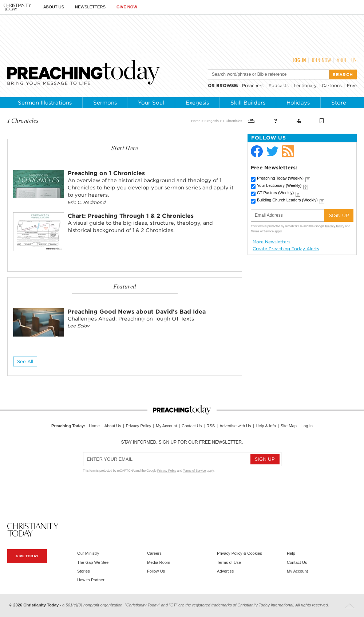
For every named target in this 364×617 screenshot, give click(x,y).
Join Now (322, 60)
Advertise (225, 571)
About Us (54, 7)
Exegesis (197, 103)
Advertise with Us (235, 426)
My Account (166, 426)
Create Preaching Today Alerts (286, 249)
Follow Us (156, 571)
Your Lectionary (279, 185)
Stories (84, 571)
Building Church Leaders (287, 200)
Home (196, 121)
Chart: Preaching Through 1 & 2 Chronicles (131, 216)
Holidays (298, 103)
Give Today (27, 556)
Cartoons (332, 85)
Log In (299, 60)
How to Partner (91, 580)
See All (25, 361)
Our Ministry (88, 553)
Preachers (253, 85)
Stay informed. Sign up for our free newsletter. (182, 442)
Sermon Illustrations (45, 103)
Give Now (127, 7)
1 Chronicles (232, 121)
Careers (154, 553)
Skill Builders (248, 103)
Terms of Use (229, 562)
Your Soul (151, 103)
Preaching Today (280, 178)
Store (339, 103)
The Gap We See (93, 562)
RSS (211, 426)
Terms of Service (262, 231)
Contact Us (192, 426)
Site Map (289, 426)
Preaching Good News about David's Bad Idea (137, 312)
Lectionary (305, 85)
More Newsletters (272, 242)
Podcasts (279, 85)
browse (227, 85)
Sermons (105, 103)
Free (352, 85)
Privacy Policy (335, 226)
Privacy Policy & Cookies (240, 553)
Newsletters (90, 7)
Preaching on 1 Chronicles (106, 173)
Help (291, 553)
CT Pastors (275, 193)
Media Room (159, 562)
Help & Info (266, 426)
